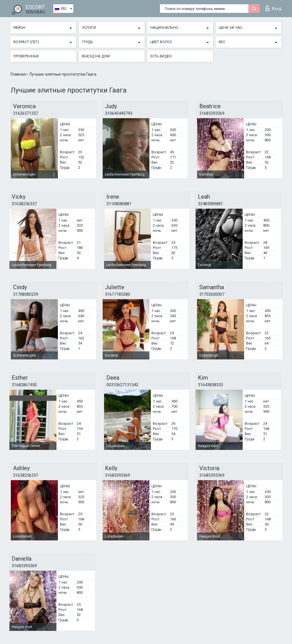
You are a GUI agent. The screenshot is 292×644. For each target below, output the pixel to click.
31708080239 (26, 294)
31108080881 (119, 204)
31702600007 (212, 294)
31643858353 (210, 385)
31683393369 (212, 113)
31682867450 (24, 385)
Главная (19, 74)
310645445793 (119, 113)
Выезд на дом (96, 56)
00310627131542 (122, 385)
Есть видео (161, 56)
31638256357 (24, 204)
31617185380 (117, 294)
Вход (273, 8)
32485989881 (210, 204)
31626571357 (26, 113)
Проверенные (26, 56)
